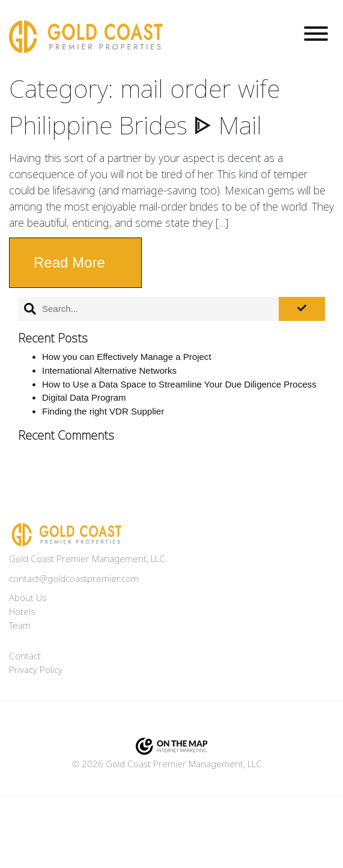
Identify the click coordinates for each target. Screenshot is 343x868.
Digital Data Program (84, 397)
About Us (28, 598)
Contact (25, 656)
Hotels (22, 612)
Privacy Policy (36, 670)
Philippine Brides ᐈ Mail (135, 126)
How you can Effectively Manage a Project (127, 357)
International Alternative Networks (109, 370)
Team (20, 626)
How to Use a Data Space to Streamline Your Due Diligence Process (179, 384)
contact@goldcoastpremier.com (74, 579)
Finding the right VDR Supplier (103, 411)
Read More (69, 262)
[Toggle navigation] (316, 36)
